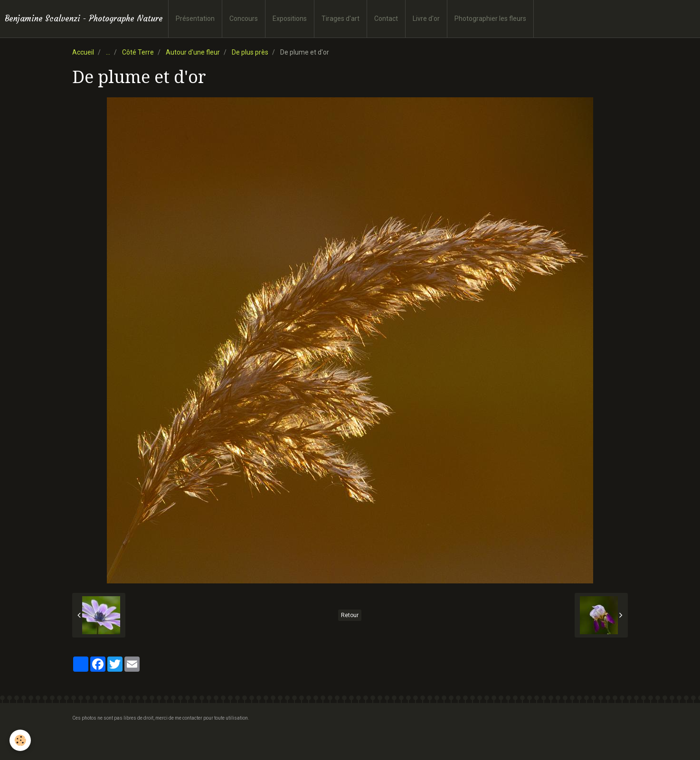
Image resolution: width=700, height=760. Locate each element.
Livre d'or (426, 19)
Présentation (195, 19)
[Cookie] (20, 740)
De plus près (250, 52)
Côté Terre (138, 52)
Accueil (83, 52)
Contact (386, 19)
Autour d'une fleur (193, 52)
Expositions (290, 19)
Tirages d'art (341, 19)
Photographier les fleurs (490, 19)
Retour (350, 615)
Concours (244, 19)
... (108, 52)
